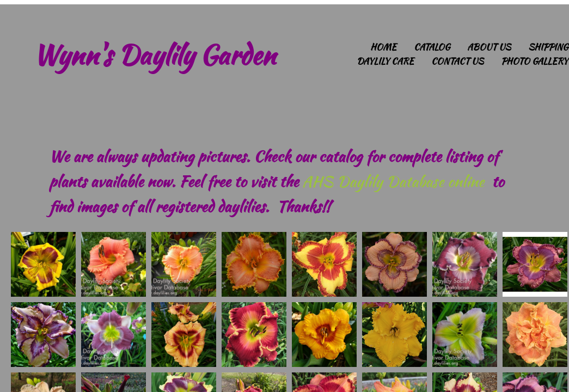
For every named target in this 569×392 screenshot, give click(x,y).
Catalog (432, 47)
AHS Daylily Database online (393, 181)
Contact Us (457, 61)
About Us (489, 47)
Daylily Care (385, 61)
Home (383, 47)
